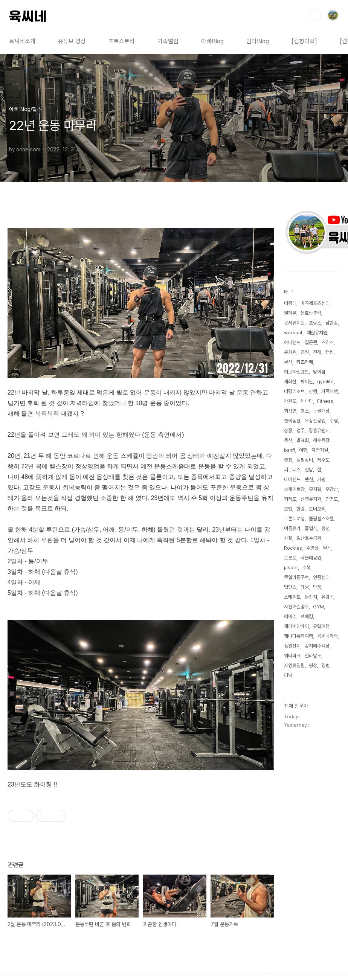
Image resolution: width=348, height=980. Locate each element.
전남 (309, 470)
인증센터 (321, 577)
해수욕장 (321, 440)
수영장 (312, 548)
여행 (303, 450)
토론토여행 (294, 519)
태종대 (290, 303)
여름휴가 (292, 528)
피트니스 (292, 470)
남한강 (332, 323)
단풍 (317, 587)
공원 (305, 352)
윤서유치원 (294, 323)
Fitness (325, 401)
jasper (291, 568)
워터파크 (292, 656)
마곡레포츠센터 (315, 303)
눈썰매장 (321, 411)
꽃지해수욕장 (317, 646)
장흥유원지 (319, 431)
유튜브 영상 (72, 41)
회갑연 (290, 411)
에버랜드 (292, 479)
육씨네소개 (22, 41)
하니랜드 (292, 342)
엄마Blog (258, 41)
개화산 (290, 382)
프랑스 (315, 323)
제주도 (323, 460)
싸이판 (307, 382)
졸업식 (311, 528)
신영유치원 (311, 499)
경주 (301, 431)
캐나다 (307, 401)
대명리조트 (294, 391)
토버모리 (317, 509)
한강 (301, 509)
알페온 (290, 313)
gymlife (325, 382)
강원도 (290, 401)
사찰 (288, 538)
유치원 (290, 352)
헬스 (305, 411)
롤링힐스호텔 (321, 519)
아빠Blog (212, 41)
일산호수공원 (309, 538)
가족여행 (330, 391)
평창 (313, 665)
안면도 (332, 499)
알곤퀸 (311, 342)
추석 (306, 568)
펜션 (309, 479)
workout (293, 333)
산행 (313, 391)
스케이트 (292, 597)
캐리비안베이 (296, 626)
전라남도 (313, 656)
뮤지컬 (315, 489)
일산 (327, 548)
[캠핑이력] (304, 41)
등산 (288, 440)
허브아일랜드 (296, 372)
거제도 (290, 499)
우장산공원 (315, 421)
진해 (317, 352)
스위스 (327, 342)
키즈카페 (305, 362)
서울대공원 (311, 558)
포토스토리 (122, 41)
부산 (288, 362)
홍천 (325, 528)
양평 (325, 665)
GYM (318, 607)
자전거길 (320, 450)
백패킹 (307, 617)
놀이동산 (292, 421)
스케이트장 (294, 489)
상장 (288, 431)
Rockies (293, 548)
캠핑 (330, 352)
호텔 (288, 509)
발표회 (303, 440)
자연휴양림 (294, 665)
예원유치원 (317, 333)
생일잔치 (292, 646)
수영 (334, 421)
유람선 (327, 597)
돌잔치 (311, 597)
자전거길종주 (296, 607)
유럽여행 (321, 626)
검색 (316, 15)
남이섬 (319, 372)
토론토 (290, 558)
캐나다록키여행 (298, 636)
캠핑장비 (305, 460)
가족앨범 (168, 41)
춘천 (288, 460)
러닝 (288, 675)
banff (289, 450)
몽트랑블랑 (311, 313)
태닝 (305, 587)
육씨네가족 (327, 636)
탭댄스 (290, 587)
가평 (321, 479)
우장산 (332, 489)
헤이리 (290, 617)
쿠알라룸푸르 (296, 577)
